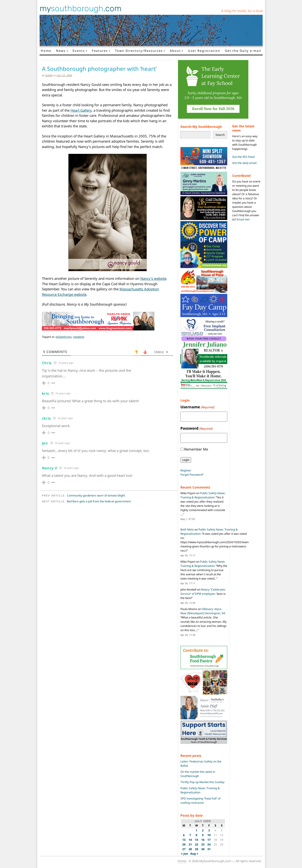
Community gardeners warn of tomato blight (96, 495)
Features (100, 51)
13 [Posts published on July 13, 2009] (184, 840)
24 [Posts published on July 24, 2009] (209, 844)
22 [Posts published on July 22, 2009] (197, 844)
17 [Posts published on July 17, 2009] (209, 840)
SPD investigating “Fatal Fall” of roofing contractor (200, 801)
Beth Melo (187, 529)
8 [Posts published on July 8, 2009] (196, 835)
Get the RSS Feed (243, 157)
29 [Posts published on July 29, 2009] (197, 849)
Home (46, 51)
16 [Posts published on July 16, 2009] (203, 840)
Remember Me (196, 449)
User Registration (204, 51)
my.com (81, 8)
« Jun (185, 854)
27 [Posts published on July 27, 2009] (184, 849)
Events (79, 51)
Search (220, 135)
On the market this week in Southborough (198, 774)
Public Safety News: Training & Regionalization (203, 495)
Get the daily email (244, 163)
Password (197, 428)
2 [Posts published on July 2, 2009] (203, 830)
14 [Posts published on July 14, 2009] (190, 840)
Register (186, 470)
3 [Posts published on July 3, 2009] (209, 830)
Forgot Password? (192, 475)
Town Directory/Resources (139, 51)
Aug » (194, 854)
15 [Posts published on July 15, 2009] (197, 840)
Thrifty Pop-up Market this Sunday (202, 782)
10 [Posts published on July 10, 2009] (209, 835)
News (61, 51)
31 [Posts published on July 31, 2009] (209, 849)
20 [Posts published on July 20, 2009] (184, 844)
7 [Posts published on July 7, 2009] (190, 835)
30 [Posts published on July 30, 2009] (203, 849)
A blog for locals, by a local (242, 11)
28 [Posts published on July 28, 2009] (190, 849)
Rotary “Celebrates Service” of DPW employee (203, 592)
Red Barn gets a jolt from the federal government (99, 501)
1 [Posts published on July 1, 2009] (196, 830)
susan (49, 75)
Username (198, 407)
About (175, 51)
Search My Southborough (201, 127)
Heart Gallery (81, 110)
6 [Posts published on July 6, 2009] (184, 835)
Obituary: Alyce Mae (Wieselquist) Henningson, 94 (203, 611)
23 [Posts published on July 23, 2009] (203, 844)
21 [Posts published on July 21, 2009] (190, 844)
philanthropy (64, 337)
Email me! (243, 219)
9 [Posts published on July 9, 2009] (203, 835)
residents (79, 337)
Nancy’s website (153, 278)
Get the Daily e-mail (243, 51)
